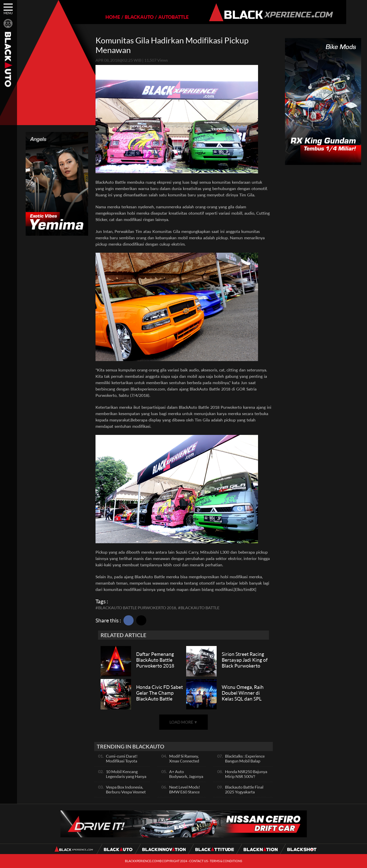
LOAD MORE (184, 722)
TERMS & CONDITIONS (226, 861)
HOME (103, 17)
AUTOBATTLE (163, 17)
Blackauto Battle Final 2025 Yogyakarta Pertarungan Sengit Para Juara (246, 794)
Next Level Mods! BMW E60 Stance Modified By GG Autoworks (185, 794)
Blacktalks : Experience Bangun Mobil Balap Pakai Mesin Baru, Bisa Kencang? (245, 763)
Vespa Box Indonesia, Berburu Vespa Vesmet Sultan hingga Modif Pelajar (126, 794)
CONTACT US (198, 861)
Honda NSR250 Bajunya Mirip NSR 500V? (246, 774)
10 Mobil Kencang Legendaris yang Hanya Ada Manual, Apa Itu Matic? (126, 779)
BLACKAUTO (129, 17)
